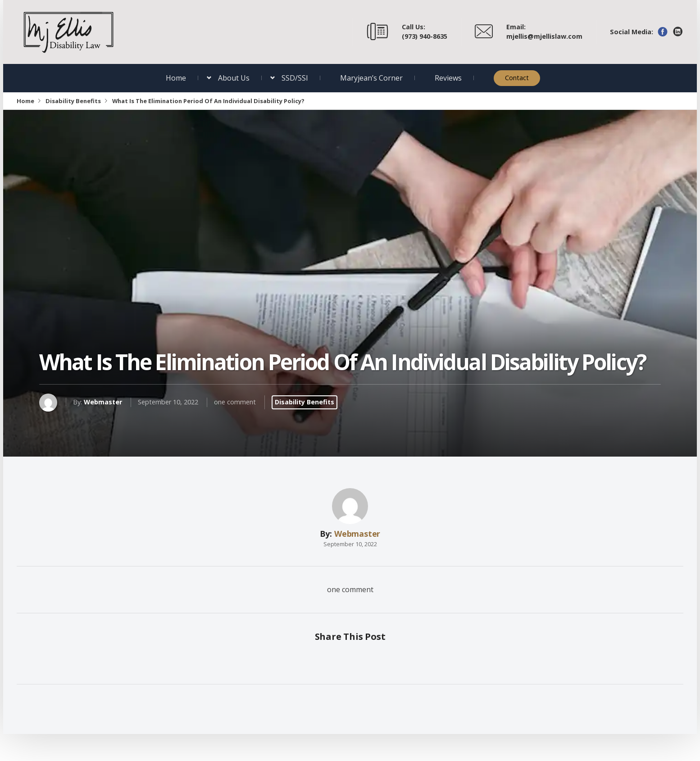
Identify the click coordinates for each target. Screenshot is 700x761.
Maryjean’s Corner (371, 78)
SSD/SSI (295, 78)
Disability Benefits (73, 101)
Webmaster (103, 402)
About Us (234, 78)
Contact (517, 78)
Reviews (448, 78)
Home (176, 78)
